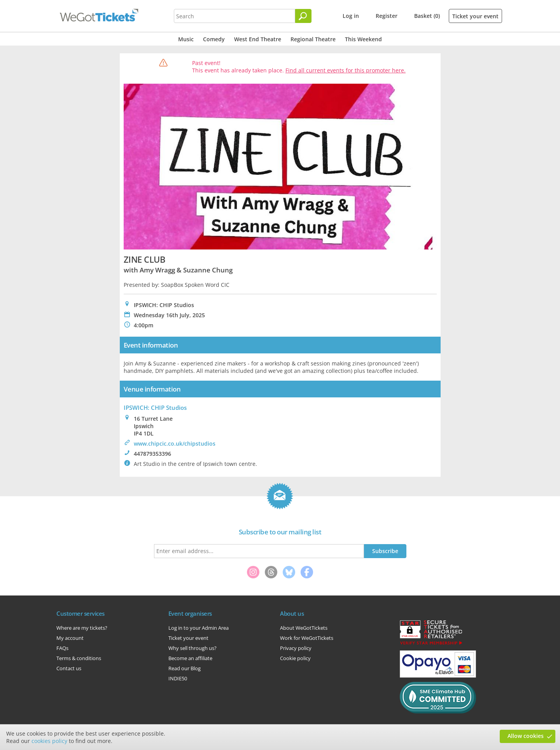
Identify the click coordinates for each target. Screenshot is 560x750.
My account (70, 638)
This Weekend (363, 39)
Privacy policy (296, 648)
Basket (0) (427, 16)
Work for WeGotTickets (307, 638)
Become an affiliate (190, 658)
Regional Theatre (313, 39)
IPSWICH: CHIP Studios (155, 407)
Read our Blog (185, 668)
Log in (351, 16)
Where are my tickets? (82, 628)
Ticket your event (475, 16)
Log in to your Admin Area (199, 628)
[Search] (303, 16)
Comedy (214, 39)
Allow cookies (526, 736)
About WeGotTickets (304, 628)
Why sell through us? (192, 648)
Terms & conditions (79, 658)
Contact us (69, 668)
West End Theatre (258, 39)
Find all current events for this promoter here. (346, 70)
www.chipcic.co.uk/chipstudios (175, 444)
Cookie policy (295, 658)
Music (186, 39)
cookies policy (49, 741)
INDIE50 (178, 678)
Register (387, 16)
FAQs (62, 648)
